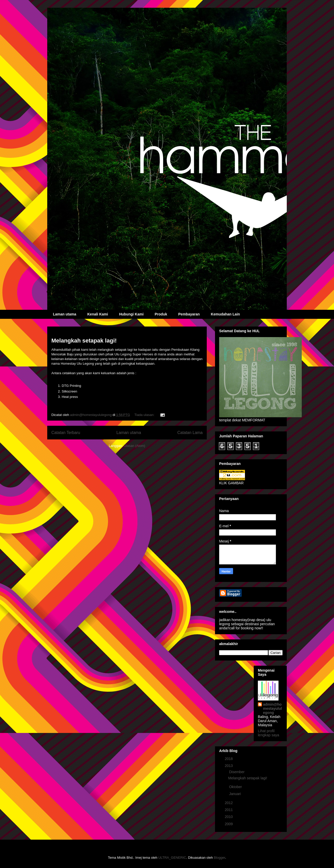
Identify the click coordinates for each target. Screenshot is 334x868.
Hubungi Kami (131, 314)
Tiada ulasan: (145, 415)
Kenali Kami (98, 314)
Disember (237, 772)
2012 (229, 803)
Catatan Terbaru (66, 433)
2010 (229, 817)
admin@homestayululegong (272, 708)
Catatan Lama (190, 433)
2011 (229, 810)
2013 (229, 766)
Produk (161, 314)
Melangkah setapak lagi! (84, 341)
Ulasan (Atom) (134, 446)
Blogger (219, 858)
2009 (229, 824)
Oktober (236, 787)
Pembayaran (189, 314)
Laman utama (65, 314)
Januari (235, 794)
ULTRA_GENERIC (172, 858)
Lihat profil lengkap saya (269, 733)
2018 (229, 759)
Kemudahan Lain (225, 314)
